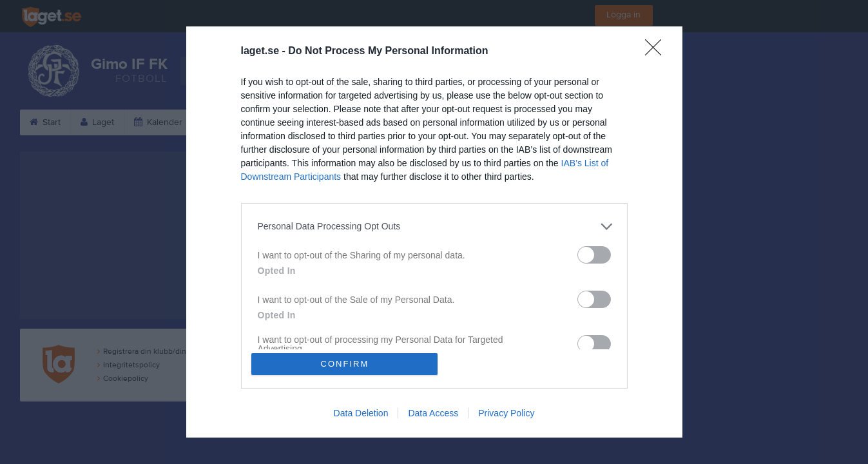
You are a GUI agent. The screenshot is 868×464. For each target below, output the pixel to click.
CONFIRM (345, 364)
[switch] (594, 254)
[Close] (657, 51)
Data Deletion (361, 414)
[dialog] (434, 232)
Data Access (433, 414)
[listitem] (434, 226)
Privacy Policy (506, 414)
